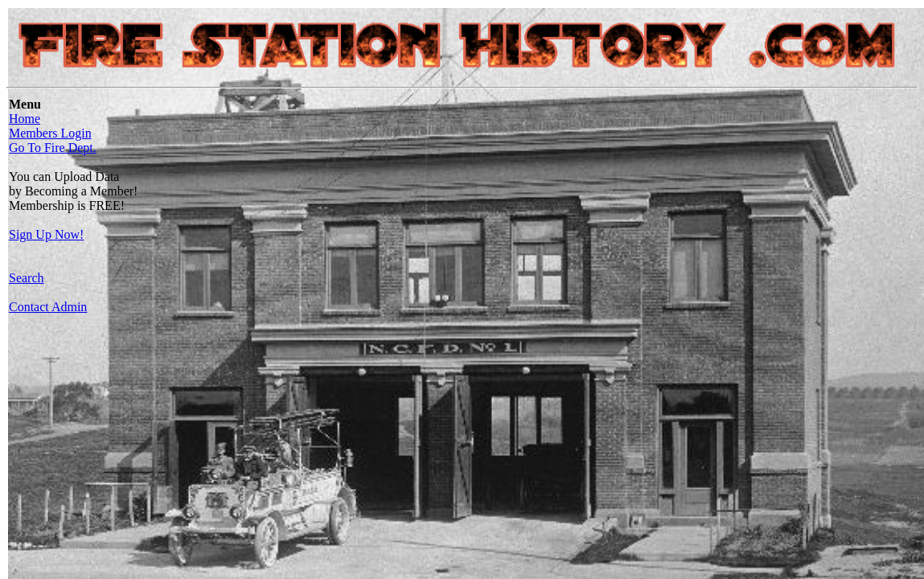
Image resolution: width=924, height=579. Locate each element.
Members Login (50, 133)
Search (27, 278)
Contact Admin (48, 307)
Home (25, 119)
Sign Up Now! (46, 234)
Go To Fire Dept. (53, 148)
